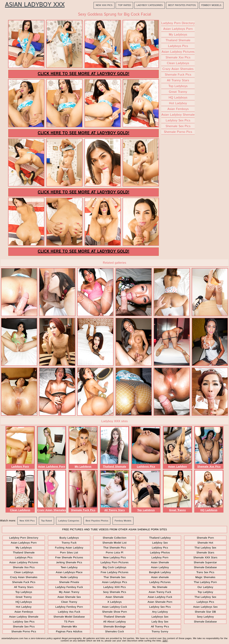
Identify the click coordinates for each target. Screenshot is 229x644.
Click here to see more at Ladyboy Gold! (84, 74)
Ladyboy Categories (149, 5)
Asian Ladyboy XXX (35, 5)
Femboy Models (211, 5)
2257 (165, 641)
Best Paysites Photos (182, 5)
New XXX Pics (104, 5)
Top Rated (124, 5)
